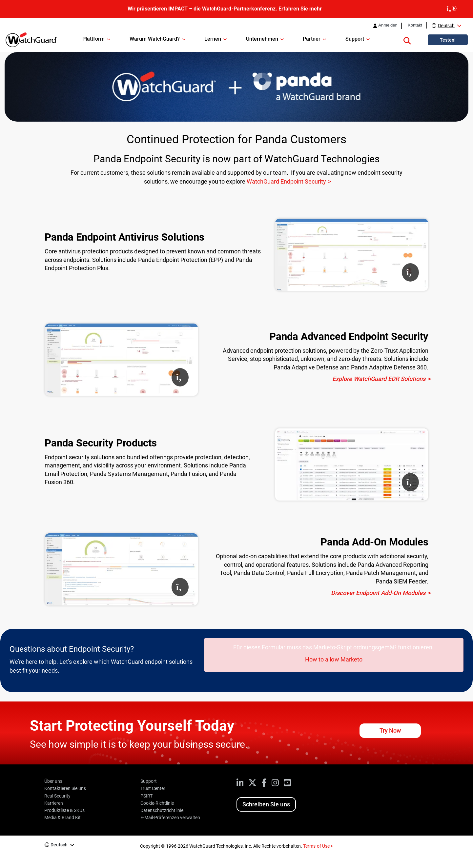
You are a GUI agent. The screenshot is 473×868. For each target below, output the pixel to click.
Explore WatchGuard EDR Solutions (379, 379)
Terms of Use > (318, 846)
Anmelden (388, 25)
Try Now (390, 730)
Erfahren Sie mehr (300, 9)
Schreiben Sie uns (266, 804)
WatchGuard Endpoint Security (286, 181)
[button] (407, 40)
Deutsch (446, 26)
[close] (452, 9)
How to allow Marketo (334, 659)
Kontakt (415, 25)
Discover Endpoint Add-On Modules (378, 593)
